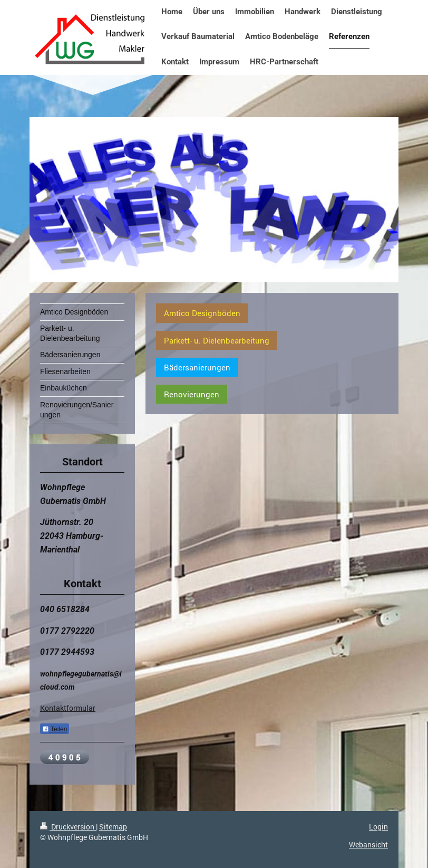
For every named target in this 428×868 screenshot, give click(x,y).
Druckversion (68, 827)
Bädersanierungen (197, 367)
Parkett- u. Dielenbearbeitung (217, 340)
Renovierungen (192, 394)
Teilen (55, 729)
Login (378, 827)
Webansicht (368, 845)
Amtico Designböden (202, 313)
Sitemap (113, 827)
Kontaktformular (68, 708)
